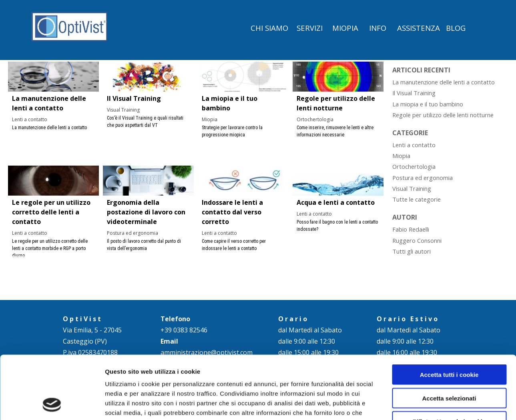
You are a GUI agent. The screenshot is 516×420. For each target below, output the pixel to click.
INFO (378, 28)
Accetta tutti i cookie (449, 315)
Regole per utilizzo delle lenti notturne (443, 115)
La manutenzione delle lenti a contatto (444, 82)
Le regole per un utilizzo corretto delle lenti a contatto (51, 212)
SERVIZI (310, 28)
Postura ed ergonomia (133, 233)
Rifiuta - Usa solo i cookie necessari (449, 366)
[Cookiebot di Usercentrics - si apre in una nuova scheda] (52, 404)
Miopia (210, 119)
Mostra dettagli (421, 404)
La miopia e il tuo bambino (428, 104)
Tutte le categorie (417, 199)
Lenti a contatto (30, 119)
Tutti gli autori (412, 251)
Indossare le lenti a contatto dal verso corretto (232, 212)
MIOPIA (345, 28)
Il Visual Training (134, 98)
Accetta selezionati (449, 339)
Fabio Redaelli (411, 229)
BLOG (456, 28)
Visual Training (123, 110)
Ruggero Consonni (417, 240)
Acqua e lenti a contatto (336, 202)
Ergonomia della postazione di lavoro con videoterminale (146, 212)
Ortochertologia (315, 119)
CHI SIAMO (269, 28)
